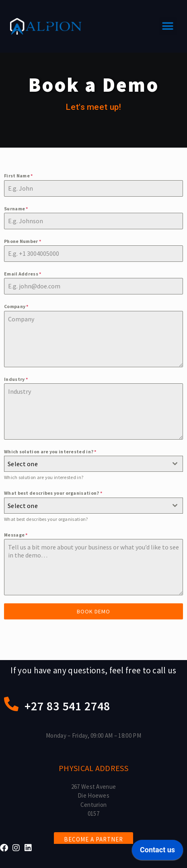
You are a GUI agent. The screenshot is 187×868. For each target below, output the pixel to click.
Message (16, 535)
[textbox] (86, 464)
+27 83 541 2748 (67, 706)
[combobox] (93, 464)
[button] (168, 26)
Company (16, 306)
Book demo (93, 611)
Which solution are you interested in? (50, 451)
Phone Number (23, 241)
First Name (18, 176)
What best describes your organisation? (53, 493)
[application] (157, 852)
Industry (16, 379)
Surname (16, 209)
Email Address (23, 274)
